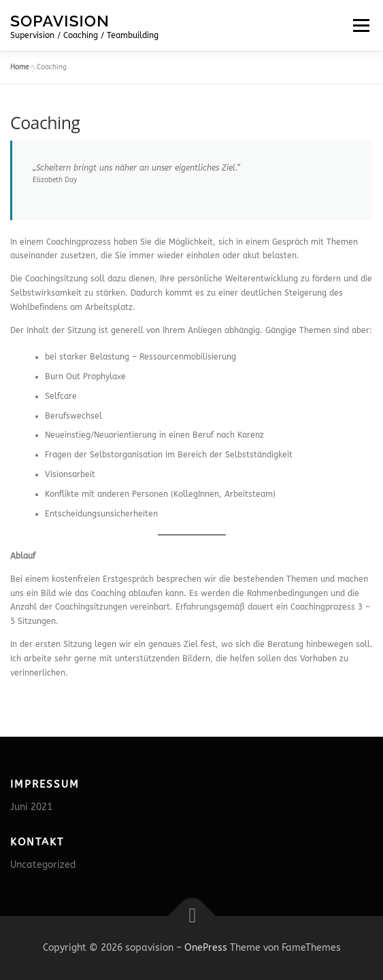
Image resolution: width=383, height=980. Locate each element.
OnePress (206, 948)
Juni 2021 (31, 807)
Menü (360, 25)
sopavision (60, 20)
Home (19, 67)
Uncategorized (43, 865)
